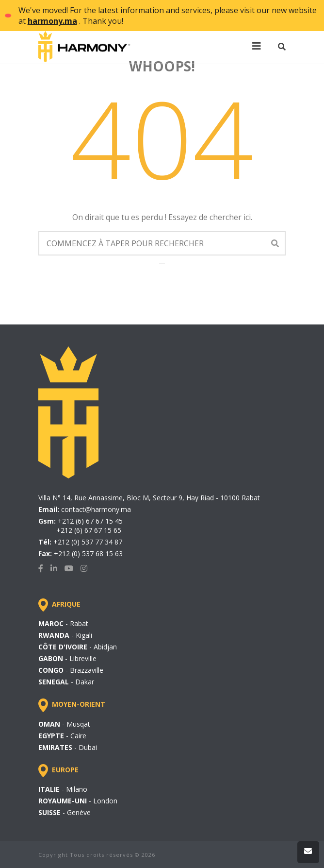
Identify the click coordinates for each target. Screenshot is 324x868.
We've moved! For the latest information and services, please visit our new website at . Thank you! (168, 16)
